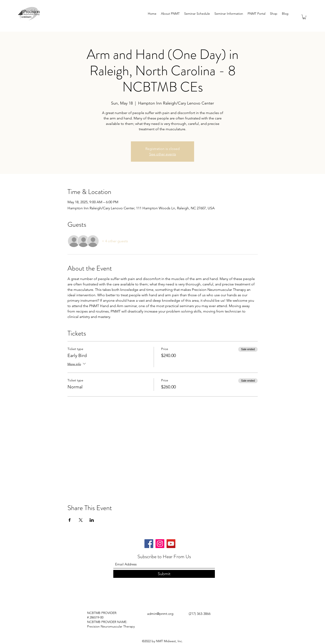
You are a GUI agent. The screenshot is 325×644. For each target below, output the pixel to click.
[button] (304, 17)
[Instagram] (160, 544)
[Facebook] (149, 544)
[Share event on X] (81, 520)
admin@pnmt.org (160, 614)
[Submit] (164, 574)
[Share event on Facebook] (70, 520)
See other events (163, 154)
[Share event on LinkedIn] (92, 520)
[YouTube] (171, 544)
